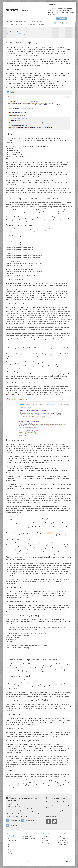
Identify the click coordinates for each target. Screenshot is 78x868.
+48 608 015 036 (15, 821)
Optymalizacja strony (21, 31)
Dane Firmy (14, 825)
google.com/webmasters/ (45, 79)
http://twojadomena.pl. (13, 168)
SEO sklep (50, 533)
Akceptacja (61, 19)
